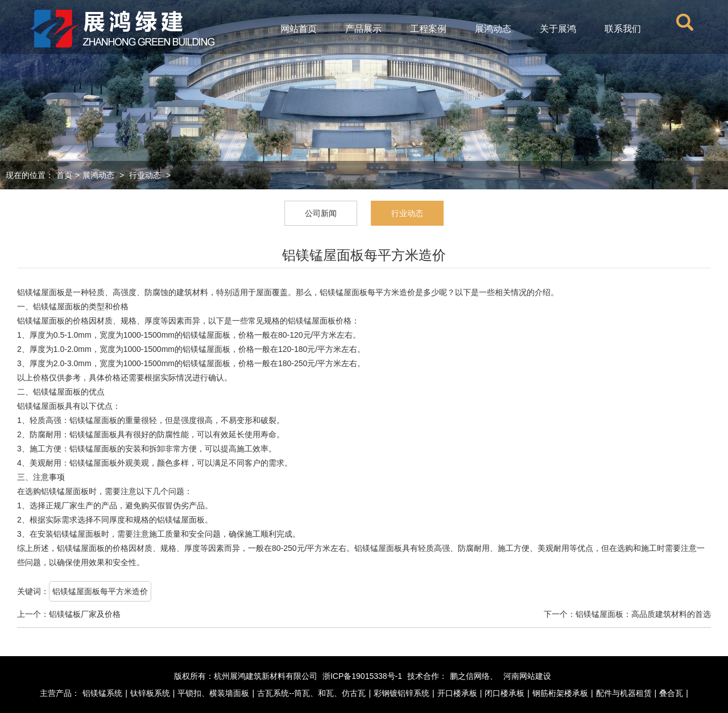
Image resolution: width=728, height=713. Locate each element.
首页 (64, 175)
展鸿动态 (493, 29)
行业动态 (145, 175)
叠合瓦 (671, 693)
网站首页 (299, 29)
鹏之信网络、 (474, 676)
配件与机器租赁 (624, 693)
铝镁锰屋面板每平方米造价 (100, 591)
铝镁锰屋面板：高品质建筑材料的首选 (643, 614)
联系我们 (623, 29)
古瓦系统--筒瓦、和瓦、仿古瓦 (311, 693)
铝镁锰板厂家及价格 (85, 614)
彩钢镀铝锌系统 (402, 693)
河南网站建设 (527, 676)
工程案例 (428, 29)
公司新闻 (321, 213)
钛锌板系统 (150, 693)
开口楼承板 (457, 693)
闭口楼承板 (504, 693)
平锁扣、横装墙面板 (213, 693)
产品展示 (363, 29)
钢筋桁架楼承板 (560, 693)
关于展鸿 (558, 29)
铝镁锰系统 (102, 693)
